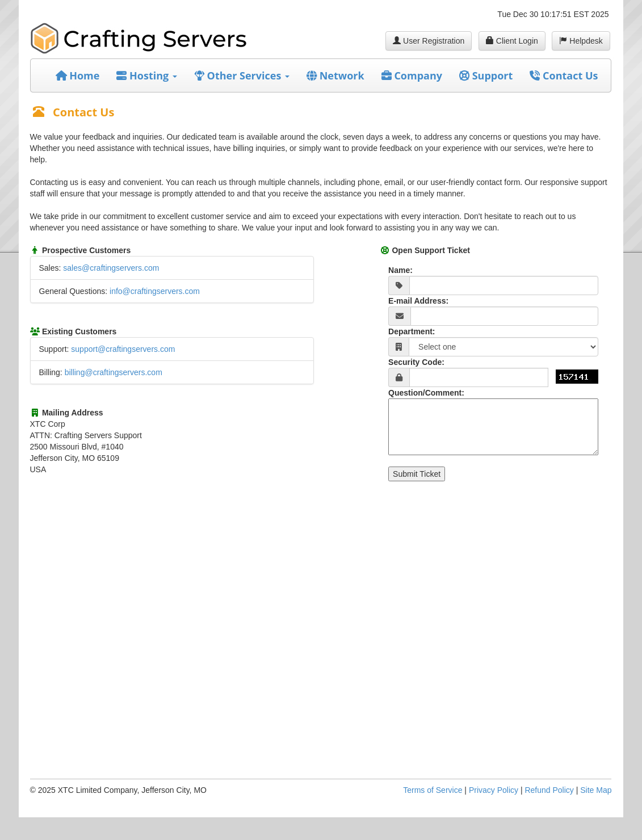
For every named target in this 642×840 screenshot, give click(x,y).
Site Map (596, 790)
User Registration (429, 41)
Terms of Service (433, 790)
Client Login (512, 41)
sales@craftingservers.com (111, 268)
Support (486, 75)
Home (78, 75)
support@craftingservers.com (123, 349)
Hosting (147, 75)
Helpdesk (581, 41)
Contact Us (564, 75)
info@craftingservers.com (155, 291)
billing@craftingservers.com (114, 372)
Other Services (242, 75)
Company (412, 75)
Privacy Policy (494, 790)
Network (335, 75)
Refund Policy (549, 790)
